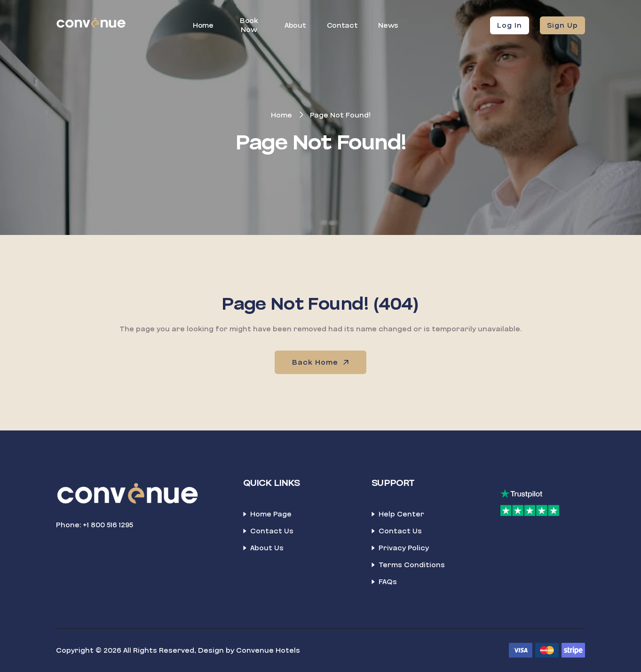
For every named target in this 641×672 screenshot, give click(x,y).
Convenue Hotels (268, 650)
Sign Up (562, 25)
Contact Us (272, 531)
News (388, 25)
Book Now (249, 25)
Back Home (321, 362)
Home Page (271, 514)
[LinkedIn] (97, 547)
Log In (510, 25)
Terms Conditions (412, 565)
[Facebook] (60, 547)
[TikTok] (76, 547)
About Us (267, 548)
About (295, 25)
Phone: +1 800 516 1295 (95, 525)
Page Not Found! (340, 115)
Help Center (401, 514)
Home (203, 25)
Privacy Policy (404, 548)
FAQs (388, 582)
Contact (342, 25)
